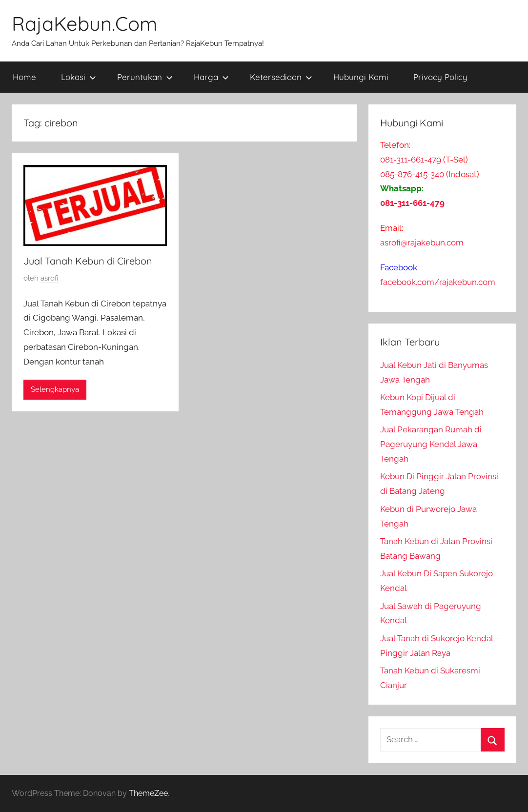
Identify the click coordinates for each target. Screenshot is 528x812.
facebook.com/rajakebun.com (438, 282)
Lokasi (79, 77)
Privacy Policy (440, 77)
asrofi (50, 278)
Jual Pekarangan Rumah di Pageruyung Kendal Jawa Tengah (431, 444)
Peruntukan (145, 77)
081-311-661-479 (411, 160)
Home (24, 77)
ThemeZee (148, 793)
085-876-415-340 (412, 174)
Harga (211, 77)
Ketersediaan (281, 77)
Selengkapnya (55, 389)
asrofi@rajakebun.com (422, 243)
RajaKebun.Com (84, 23)
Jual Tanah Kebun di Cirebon (88, 261)
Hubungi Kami (361, 77)
